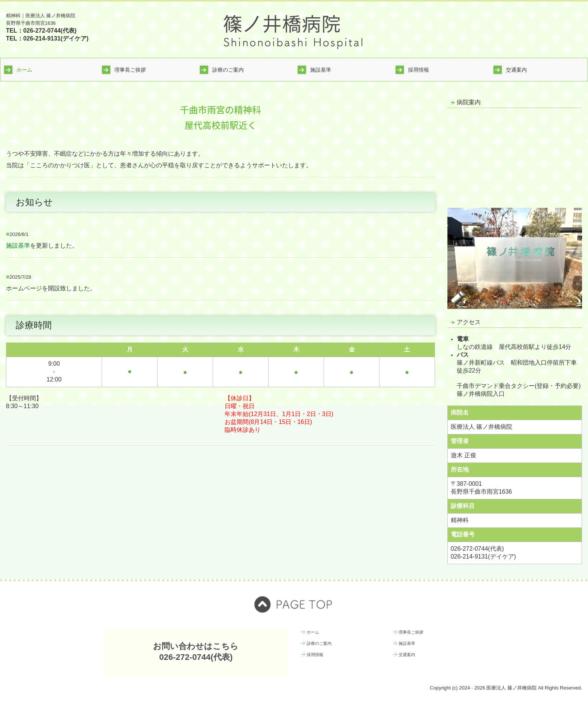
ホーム (24, 70)
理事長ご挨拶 (130, 70)
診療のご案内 (228, 70)
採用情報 (418, 70)
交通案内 (516, 70)
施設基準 (321, 70)
